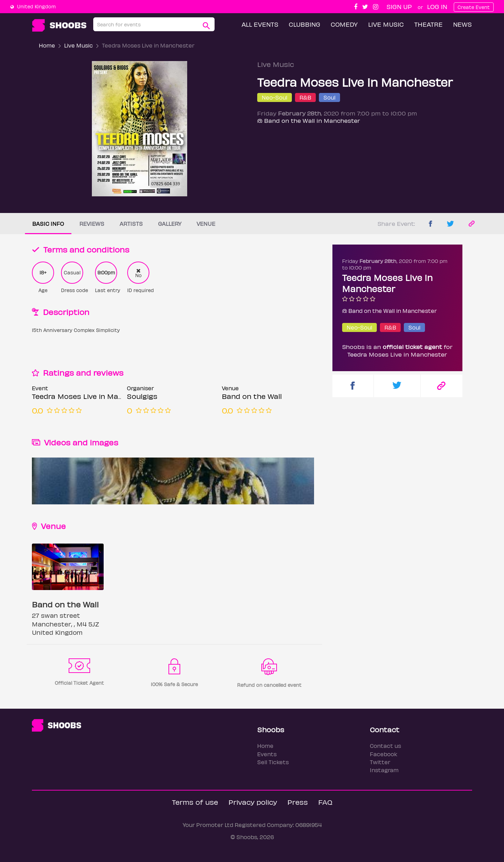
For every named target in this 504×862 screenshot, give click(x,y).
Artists (131, 224)
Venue (206, 224)
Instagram (384, 770)
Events (267, 754)
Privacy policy (253, 802)
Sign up (399, 6)
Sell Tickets (273, 762)
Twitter (380, 762)
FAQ (325, 802)
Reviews (92, 224)
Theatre (428, 24)
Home (47, 45)
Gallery (170, 224)
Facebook (384, 754)
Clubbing (305, 24)
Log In (437, 6)
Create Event (474, 7)
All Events (260, 24)
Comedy (344, 24)
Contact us (385, 746)
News (462, 24)
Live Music (386, 24)
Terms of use (195, 802)
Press (298, 802)
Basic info (48, 224)
